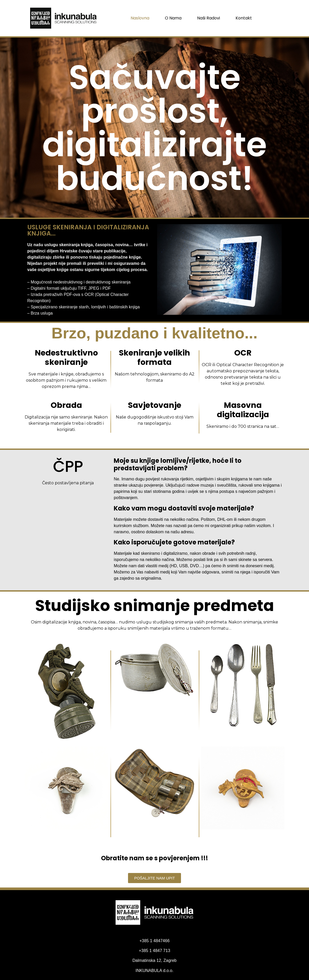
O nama (173, 18)
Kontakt (244, 18)
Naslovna (140, 18)
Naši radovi (209, 18)
